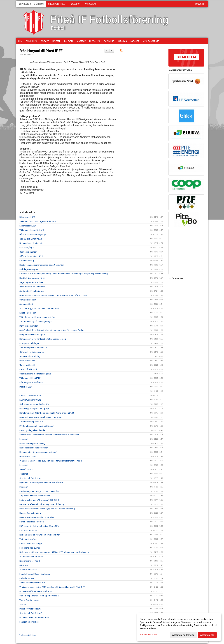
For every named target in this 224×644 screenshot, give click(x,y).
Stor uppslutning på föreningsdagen (36, 322)
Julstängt (24, 474)
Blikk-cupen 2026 (27, 217)
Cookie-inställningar (28, 635)
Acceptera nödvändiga (183, 635)
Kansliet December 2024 (30, 396)
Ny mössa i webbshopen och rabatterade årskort (41, 483)
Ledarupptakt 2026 (28, 226)
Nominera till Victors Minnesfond (34, 617)
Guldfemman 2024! (28, 456)
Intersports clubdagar (29, 343)
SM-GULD (24, 604)
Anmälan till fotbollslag (30, 356)
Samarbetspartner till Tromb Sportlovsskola (39, 596)
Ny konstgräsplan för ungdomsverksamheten (40, 535)
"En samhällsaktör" (28, 365)
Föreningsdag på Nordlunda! (32, 430)
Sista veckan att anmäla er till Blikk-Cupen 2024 (40, 417)
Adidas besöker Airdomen (31, 557)
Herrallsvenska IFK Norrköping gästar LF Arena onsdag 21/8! (47, 413)
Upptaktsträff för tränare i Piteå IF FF (36, 591)
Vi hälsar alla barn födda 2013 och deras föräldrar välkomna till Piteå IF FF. (52, 587)
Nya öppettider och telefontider (34, 448)
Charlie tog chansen (28, 252)
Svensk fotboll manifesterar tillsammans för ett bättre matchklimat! (49, 435)
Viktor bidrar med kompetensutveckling (37, 317)
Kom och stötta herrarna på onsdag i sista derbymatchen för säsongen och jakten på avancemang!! (64, 274)
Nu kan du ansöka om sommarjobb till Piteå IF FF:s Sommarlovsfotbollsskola (54, 552)
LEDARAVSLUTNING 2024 (31, 400)
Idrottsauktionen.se (28, 530)
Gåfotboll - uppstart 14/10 (31, 256)
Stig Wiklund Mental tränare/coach (35, 496)
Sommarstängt (26, 304)
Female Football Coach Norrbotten (35, 574)
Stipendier (24, 565)
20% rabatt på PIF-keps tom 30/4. (34, 348)
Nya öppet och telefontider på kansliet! (37, 517)
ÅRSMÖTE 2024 (26, 470)
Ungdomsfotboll (57, 4)
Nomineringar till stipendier (31, 243)
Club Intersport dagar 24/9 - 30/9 (34, 404)
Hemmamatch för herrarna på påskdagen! (38, 452)
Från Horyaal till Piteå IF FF (41, 51)
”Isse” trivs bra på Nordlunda (32, 287)
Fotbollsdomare (27, 578)
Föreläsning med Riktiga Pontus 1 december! (40, 491)
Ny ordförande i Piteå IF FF (31, 561)
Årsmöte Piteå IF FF (28, 570)
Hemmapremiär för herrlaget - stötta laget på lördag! (43, 339)
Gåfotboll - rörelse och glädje (33, 234)
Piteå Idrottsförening (31, 4)
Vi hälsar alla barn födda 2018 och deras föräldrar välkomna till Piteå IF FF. (52, 461)
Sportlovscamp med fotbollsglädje (35, 374)
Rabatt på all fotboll (28, 369)
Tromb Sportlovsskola (29, 600)
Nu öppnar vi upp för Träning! (33, 443)
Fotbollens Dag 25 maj (30, 548)
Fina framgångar (27, 248)
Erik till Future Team (28, 313)
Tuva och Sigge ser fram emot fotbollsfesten (40, 308)
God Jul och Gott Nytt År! (31, 239)
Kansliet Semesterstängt (30, 513)
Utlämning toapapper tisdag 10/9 (34, 409)
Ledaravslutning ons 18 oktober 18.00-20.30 (39, 500)
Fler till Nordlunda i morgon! (32, 522)
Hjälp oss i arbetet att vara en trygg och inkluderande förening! (47, 509)
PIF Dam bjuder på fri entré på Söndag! (37, 426)
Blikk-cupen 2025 (27, 361)
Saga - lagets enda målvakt (32, 282)
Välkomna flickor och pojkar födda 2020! (38, 221)
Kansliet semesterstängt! (31, 544)
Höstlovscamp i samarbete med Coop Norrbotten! (42, 265)
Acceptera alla (207, 635)
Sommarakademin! (28, 300)
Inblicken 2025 (26, 387)
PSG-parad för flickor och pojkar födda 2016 (39, 526)
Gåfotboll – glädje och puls (32, 352)
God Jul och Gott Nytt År (30, 478)
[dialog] (179, 627)
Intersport (24, 439)
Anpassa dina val (148, 635)
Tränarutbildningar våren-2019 (33, 583)
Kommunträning (27, 261)
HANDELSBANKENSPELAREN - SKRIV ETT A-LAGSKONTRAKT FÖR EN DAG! (53, 295)
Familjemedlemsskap (29, 622)
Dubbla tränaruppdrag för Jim (33, 278)
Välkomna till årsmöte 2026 (32, 230)
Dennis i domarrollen (29, 326)
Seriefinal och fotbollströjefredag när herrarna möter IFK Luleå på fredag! (52, 330)
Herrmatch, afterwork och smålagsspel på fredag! (42, 504)
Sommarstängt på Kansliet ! (32, 422)
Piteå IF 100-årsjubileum (30, 609)
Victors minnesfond (28, 539)
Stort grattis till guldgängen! (32, 291)
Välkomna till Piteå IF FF (30, 378)
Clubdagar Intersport (29, 269)
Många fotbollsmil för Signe (32, 335)
